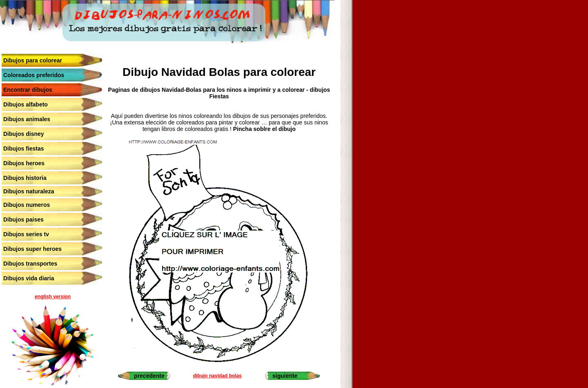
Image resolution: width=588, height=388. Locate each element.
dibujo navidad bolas (217, 376)
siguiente (285, 376)
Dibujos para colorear (33, 60)
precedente (149, 376)
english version (53, 297)
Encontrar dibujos (28, 90)
